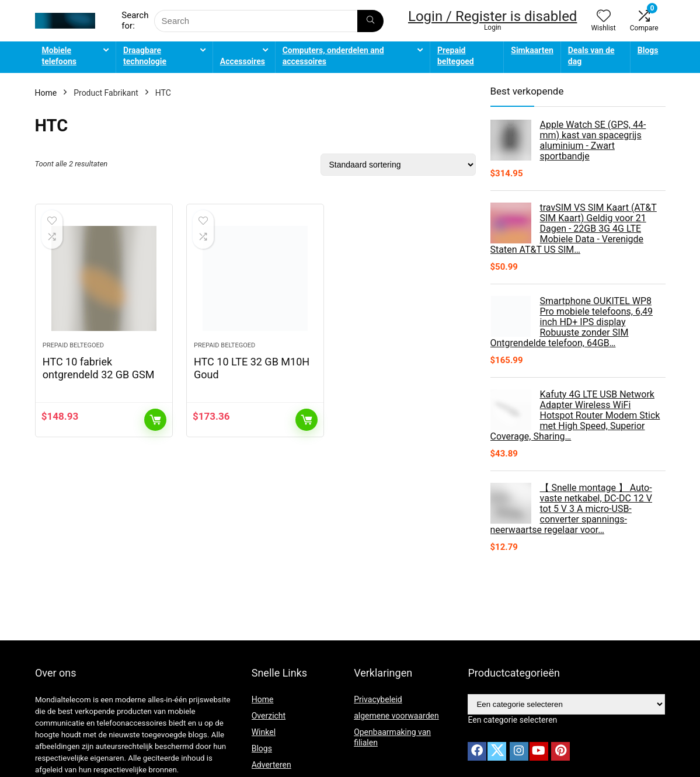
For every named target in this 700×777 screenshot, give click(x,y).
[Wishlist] (604, 17)
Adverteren (271, 765)
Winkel (264, 732)
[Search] (370, 21)
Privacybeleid (378, 699)
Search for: (135, 20)
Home (46, 93)
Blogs (648, 50)
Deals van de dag (591, 56)
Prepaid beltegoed (456, 56)
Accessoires (243, 61)
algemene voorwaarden (396, 716)
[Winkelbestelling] (398, 165)
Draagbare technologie (145, 56)
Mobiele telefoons (59, 56)
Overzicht (269, 716)
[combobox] (512, 720)
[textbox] (512, 720)
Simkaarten (532, 50)
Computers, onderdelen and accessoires (333, 56)
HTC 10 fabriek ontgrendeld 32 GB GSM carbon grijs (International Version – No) (103, 381)
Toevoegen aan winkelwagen (155, 420)
